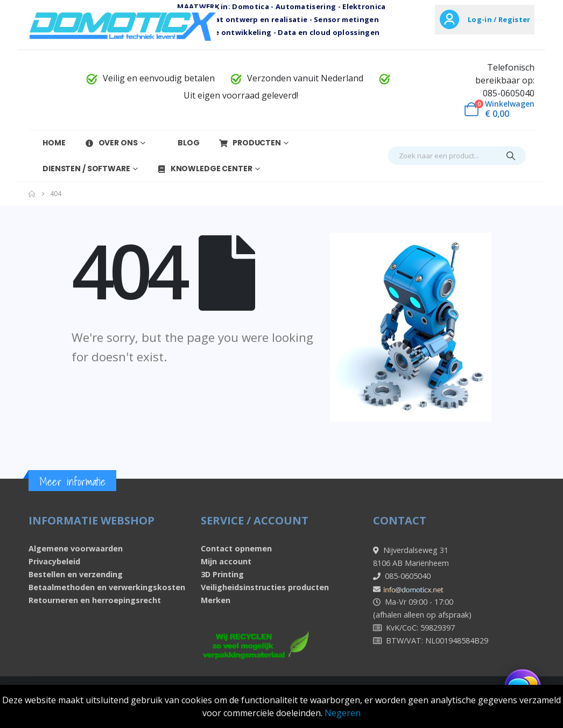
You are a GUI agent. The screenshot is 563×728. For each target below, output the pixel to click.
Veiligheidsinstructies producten (265, 587)
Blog (182, 143)
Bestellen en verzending (76, 574)
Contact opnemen (236, 548)
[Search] (511, 156)
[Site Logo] (123, 26)
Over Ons (111, 143)
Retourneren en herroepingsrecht (95, 600)
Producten (250, 143)
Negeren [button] (343, 713)
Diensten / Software (79, 169)
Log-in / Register (499, 19)
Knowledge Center (205, 169)
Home (47, 143)
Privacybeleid (54, 561)
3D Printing (222, 574)
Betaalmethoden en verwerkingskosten (107, 587)
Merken (216, 600)
